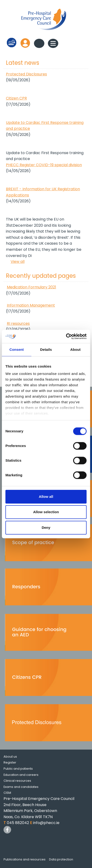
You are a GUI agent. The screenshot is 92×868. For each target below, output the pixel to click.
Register (10, 762)
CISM (7, 793)
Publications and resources (25, 859)
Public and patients (18, 769)
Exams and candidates (21, 787)
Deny (46, 527)
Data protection (61, 859)
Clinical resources (17, 781)
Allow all (46, 497)
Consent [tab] (17, 349)
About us (10, 757)
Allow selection (46, 512)
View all (18, 262)
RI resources (18, 323)
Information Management (31, 305)
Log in (25, 43)
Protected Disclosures (26, 74)
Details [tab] (46, 349)
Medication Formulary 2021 (31, 287)
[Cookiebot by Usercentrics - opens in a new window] (66, 336)
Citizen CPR (16, 98)
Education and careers (21, 775)
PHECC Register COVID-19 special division (44, 165)
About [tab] (75, 349)
